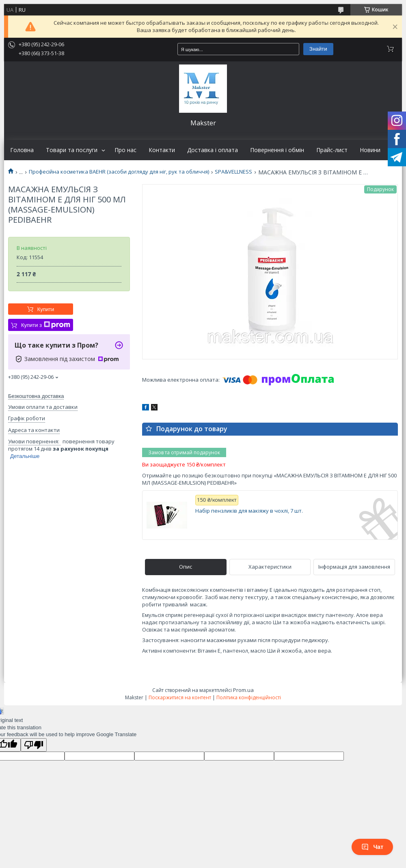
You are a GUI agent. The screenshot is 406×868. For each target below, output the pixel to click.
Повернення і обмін (277, 150)
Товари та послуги (72, 150)
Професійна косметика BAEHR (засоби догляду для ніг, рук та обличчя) (119, 172)
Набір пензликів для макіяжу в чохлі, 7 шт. (249, 511)
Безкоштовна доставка (36, 396)
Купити (46, 309)
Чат (372, 847)
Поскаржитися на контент (180, 697)
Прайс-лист (332, 150)
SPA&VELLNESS (233, 172)
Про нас (125, 150)
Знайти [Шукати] (318, 49)
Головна (22, 150)
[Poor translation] (34, 745)
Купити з (46, 325)
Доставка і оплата (213, 150)
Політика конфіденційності (249, 697)
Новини (370, 150)
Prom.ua (243, 690)
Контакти (162, 150)
